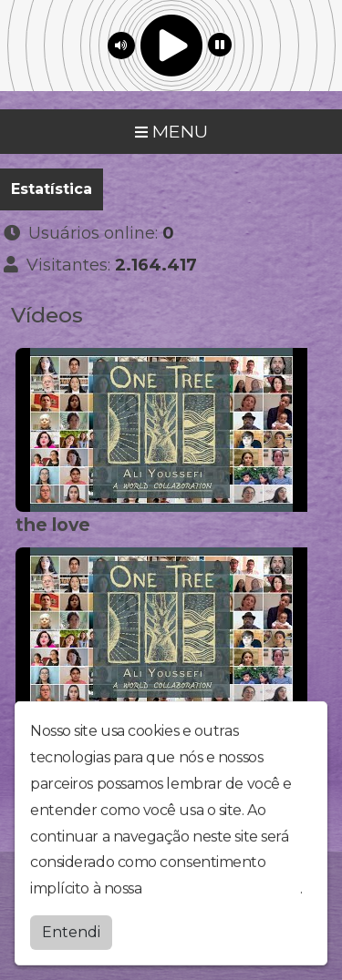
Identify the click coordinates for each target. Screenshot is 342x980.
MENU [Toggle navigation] (171, 131)
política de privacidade (223, 885)
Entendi (71, 929)
